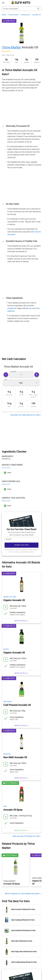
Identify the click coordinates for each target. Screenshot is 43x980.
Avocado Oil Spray (13, 810)
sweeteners (12, 308)
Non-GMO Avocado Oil (15, 757)
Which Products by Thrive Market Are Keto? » (23, 894)
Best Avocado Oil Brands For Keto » (27, 836)
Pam (5, 806)
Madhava (7, 754)
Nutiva (6, 649)
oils (30, 308)
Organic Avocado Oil (14, 600)
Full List (6, 468)
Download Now (22, 545)
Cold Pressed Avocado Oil (17, 705)
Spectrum (7, 702)
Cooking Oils (25, 15)
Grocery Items (14, 15)
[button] (21, 383)
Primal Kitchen (10, 597)
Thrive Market (11, 47)
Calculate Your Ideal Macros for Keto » (26, 415)
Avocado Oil (36, 15)
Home (4, 15)
